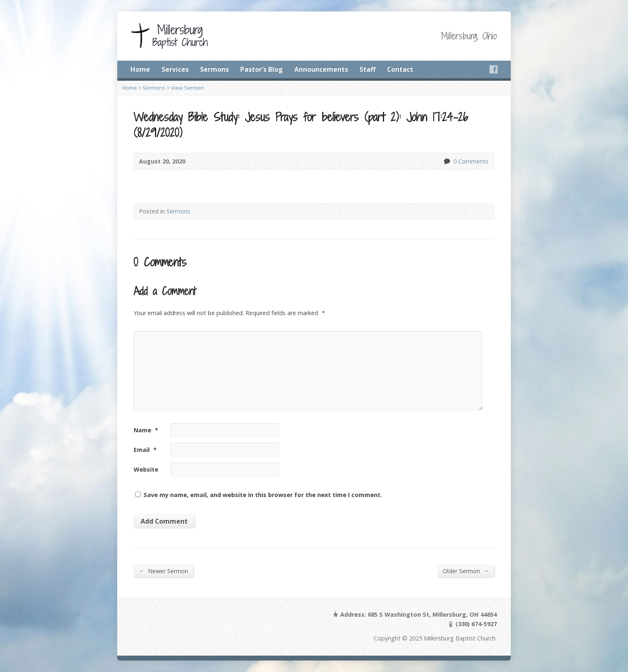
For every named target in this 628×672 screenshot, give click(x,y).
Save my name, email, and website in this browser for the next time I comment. (263, 495)
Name (146, 430)
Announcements (321, 69)
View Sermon (187, 88)
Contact (400, 69)
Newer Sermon (164, 571)
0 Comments (447, 161)
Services (175, 69)
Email (145, 450)
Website (146, 469)
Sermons (214, 69)
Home (140, 69)
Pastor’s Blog (262, 69)
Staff (367, 69)
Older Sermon (466, 571)
